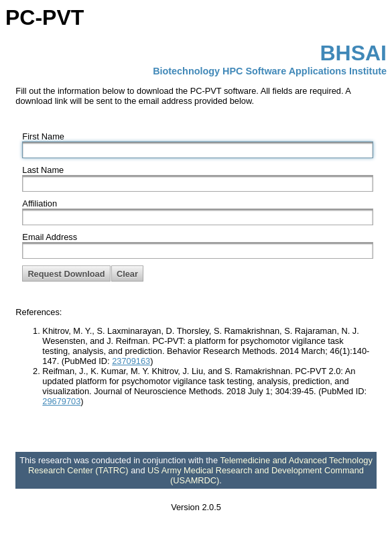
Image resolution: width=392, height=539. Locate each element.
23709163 (131, 361)
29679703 (61, 401)
